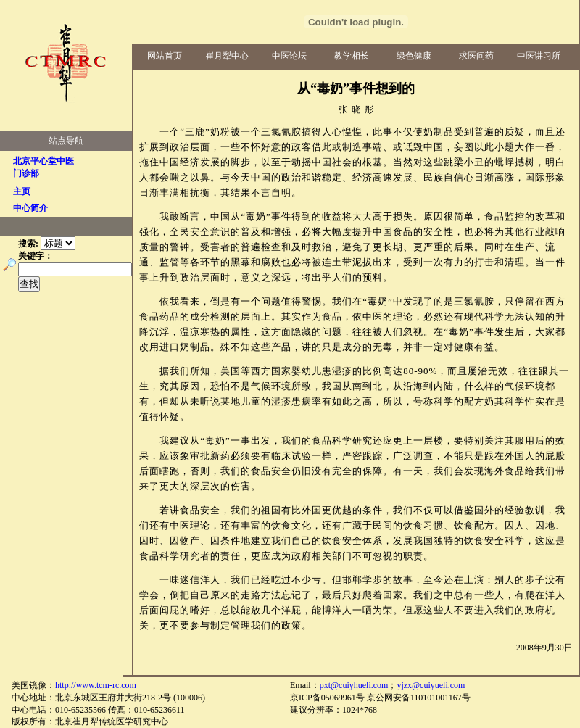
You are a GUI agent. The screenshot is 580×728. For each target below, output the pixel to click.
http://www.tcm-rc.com (96, 685)
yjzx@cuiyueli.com (431, 685)
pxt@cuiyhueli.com (354, 685)
